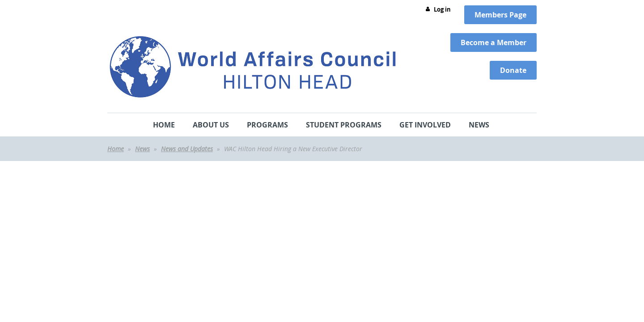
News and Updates (187, 149)
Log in (442, 9)
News (142, 149)
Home (116, 149)
